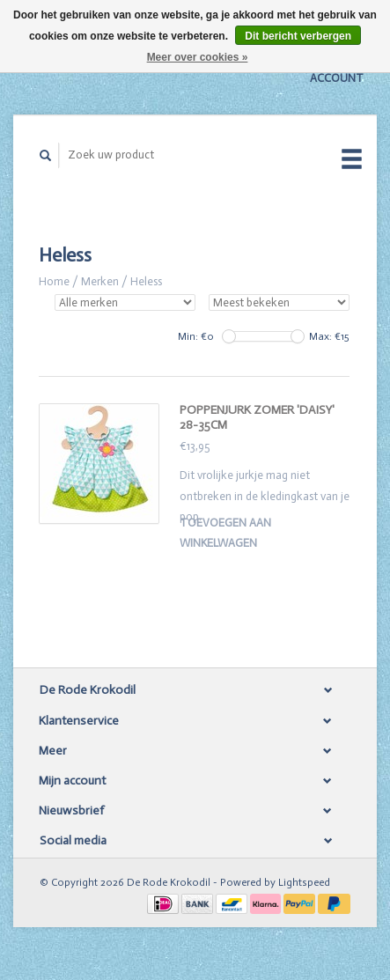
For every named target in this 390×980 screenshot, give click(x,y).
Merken (100, 281)
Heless (146, 281)
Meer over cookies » (198, 57)
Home (54, 281)
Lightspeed (304, 882)
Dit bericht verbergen (298, 36)
